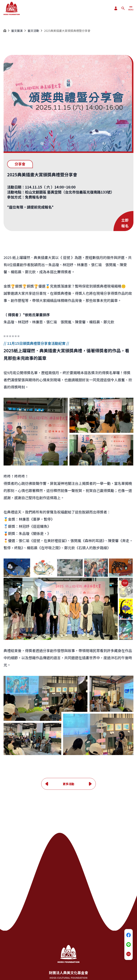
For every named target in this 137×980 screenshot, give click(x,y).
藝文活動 (33, 31)
